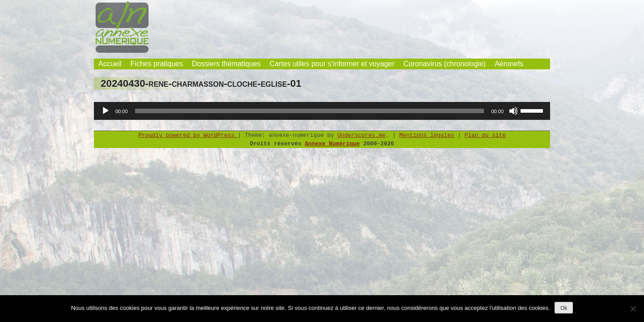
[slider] (310, 111)
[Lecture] (106, 111)
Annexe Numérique (333, 144)
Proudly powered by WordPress (188, 135)
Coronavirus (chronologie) (445, 64)
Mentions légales (427, 135)
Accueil (110, 64)
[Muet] (513, 111)
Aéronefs (509, 64)
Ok (564, 308)
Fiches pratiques (157, 64)
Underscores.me (362, 135)
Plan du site (485, 135)
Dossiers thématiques (226, 64)
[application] (322, 111)
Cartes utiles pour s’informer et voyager (332, 64)
